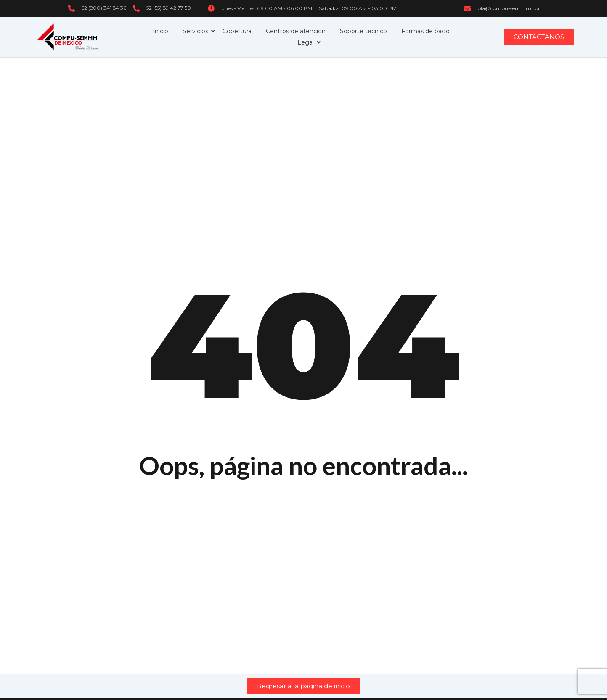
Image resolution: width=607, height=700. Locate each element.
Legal (307, 42)
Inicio (160, 31)
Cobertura (237, 31)
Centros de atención (296, 31)
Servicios (197, 31)
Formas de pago (425, 31)
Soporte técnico (363, 31)
